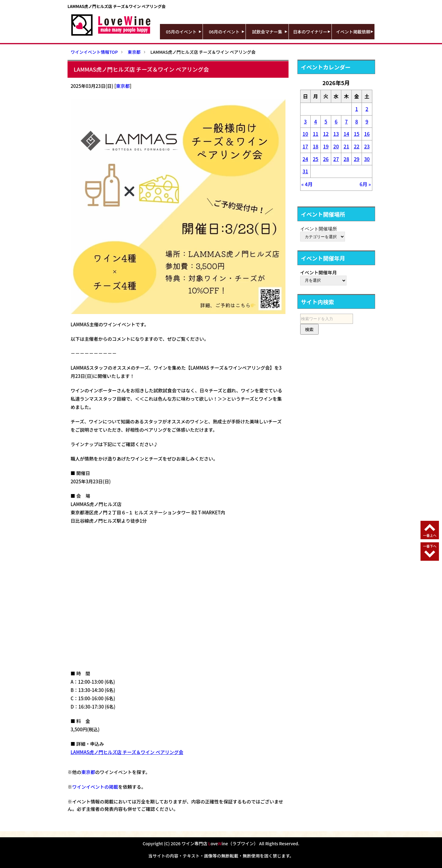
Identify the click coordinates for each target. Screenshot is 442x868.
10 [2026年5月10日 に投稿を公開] (305, 134)
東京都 (123, 86)
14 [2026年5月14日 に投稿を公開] (346, 134)
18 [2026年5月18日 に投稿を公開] (316, 146)
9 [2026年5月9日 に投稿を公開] (367, 121)
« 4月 (307, 184)
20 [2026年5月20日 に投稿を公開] (336, 146)
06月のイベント (224, 32)
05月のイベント (181, 32)
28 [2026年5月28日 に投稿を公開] (346, 159)
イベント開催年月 (319, 272)
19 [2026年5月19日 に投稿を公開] (326, 146)
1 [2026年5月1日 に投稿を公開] (357, 109)
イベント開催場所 (319, 229)
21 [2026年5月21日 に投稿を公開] (346, 146)
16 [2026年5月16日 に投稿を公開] (367, 134)
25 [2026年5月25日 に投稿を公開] (316, 159)
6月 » (365, 184)
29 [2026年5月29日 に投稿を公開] (357, 159)
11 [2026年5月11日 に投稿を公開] (316, 134)
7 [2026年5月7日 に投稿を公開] (346, 121)
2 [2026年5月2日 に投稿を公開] (367, 109)
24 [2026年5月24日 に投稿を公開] (305, 159)
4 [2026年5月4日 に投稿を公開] (316, 121)
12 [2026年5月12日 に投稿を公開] (326, 134)
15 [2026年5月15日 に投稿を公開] (357, 134)
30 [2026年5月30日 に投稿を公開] (367, 159)
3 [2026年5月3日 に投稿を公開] (305, 121)
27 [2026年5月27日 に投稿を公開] (336, 159)
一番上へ (430, 535)
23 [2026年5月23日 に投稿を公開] (367, 146)
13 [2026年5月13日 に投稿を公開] (336, 134)
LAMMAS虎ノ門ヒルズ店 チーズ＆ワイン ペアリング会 (127, 752)
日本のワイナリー (310, 32)
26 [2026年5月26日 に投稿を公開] (326, 159)
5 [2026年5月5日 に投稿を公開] (326, 121)
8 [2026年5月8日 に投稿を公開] (357, 121)
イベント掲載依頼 (353, 32)
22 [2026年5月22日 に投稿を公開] (357, 146)
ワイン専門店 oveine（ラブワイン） (220, 843)
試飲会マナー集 (267, 32)
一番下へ (430, 546)
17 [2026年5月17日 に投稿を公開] (305, 146)
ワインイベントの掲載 (95, 787)
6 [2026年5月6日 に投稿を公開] (336, 121)
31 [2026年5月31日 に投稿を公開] (305, 171)
